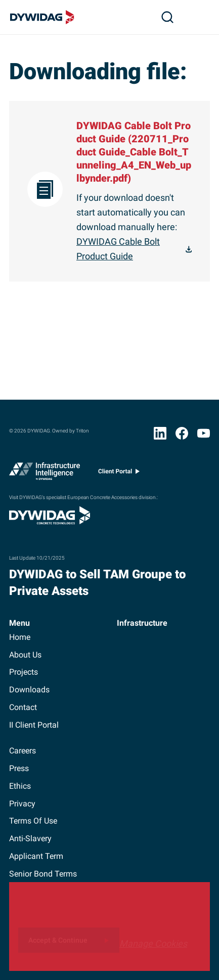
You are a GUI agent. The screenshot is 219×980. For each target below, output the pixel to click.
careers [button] (23, 751)
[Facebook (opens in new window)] (182, 435)
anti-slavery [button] (30, 838)
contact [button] (23, 707)
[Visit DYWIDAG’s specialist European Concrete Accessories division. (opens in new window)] (50, 521)
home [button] (20, 637)
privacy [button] (22, 804)
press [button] (19, 768)
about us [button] (25, 655)
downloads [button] (29, 690)
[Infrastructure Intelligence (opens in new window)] (45, 473)
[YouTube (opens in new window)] (204, 435)
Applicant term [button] (36, 856)
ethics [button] (20, 786)
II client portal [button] (34, 725)
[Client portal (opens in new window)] (119, 474)
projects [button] (24, 672)
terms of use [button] (33, 821)
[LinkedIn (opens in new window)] (160, 435)
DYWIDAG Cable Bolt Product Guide (118, 249)
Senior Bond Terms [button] (43, 874)
